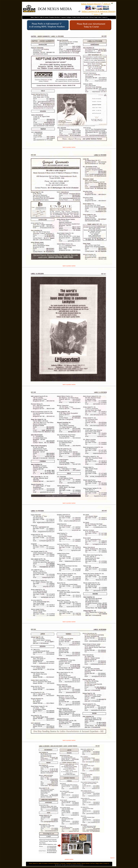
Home (32, 17)
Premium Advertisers (55, 17)
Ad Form (91, 17)
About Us (37, 17)
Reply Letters (98, 17)
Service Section (85, 17)
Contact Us (105, 17)
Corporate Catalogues (66, 17)
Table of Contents (44, 17)
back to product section (69, 147)
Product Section (76, 17)
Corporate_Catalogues (66, 864)
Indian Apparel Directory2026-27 (97, 4)
